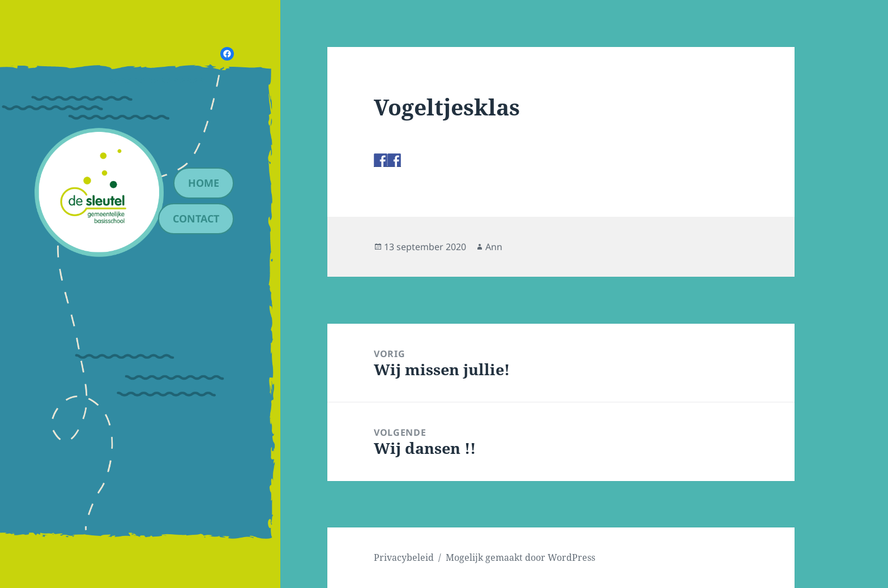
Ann (494, 247)
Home (204, 183)
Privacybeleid (404, 557)
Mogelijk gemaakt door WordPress (520, 557)
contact (196, 218)
